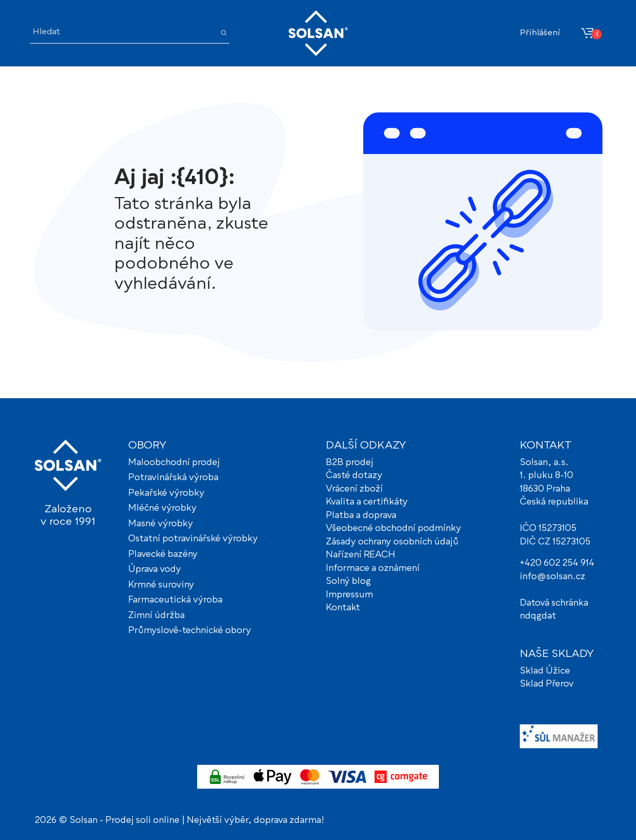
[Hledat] (122, 33)
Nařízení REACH (361, 555)
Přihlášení (540, 33)
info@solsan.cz (552, 577)
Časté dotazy (354, 476)
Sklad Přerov (547, 684)
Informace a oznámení (373, 569)
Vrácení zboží (354, 489)
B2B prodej (350, 463)
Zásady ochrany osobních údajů (392, 542)
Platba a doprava (361, 516)
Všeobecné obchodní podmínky (393, 529)
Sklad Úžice (545, 671)
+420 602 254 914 (557, 563)
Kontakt (343, 608)
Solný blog (348, 582)
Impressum (349, 595)
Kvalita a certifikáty (367, 502)
